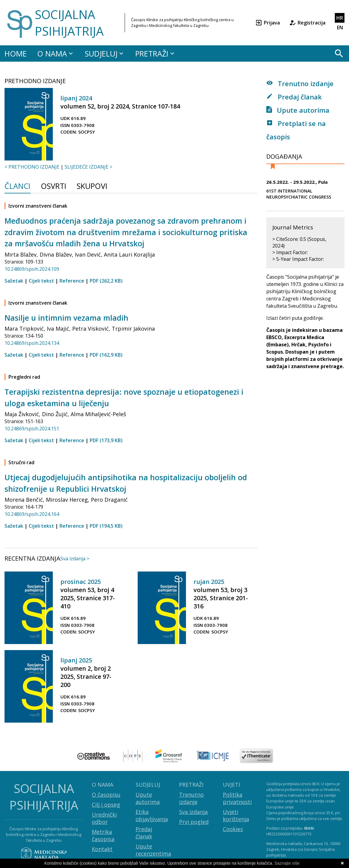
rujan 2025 (209, 582)
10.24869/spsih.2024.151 (32, 429)
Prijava (267, 23)
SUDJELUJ (105, 53)
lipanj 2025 (76, 660)
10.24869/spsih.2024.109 (32, 269)
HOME (16, 53)
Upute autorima (298, 110)
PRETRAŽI (156, 53)
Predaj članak (294, 97)
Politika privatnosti (237, 798)
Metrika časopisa (103, 835)
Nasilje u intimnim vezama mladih (66, 318)
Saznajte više (287, 863)
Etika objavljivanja (152, 815)
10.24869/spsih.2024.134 (32, 343)
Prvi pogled (194, 822)
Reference (72, 281)
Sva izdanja (193, 812)
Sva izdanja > (75, 559)
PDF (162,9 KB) (106, 355)
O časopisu (106, 795)
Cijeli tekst (41, 281)
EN (340, 28)
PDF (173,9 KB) (106, 440)
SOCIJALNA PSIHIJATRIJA (69, 23)
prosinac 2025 (81, 582)
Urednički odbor (104, 818)
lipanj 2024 (76, 98)
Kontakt (102, 849)
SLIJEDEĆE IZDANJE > (88, 167)
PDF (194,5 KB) (106, 526)
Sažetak (14, 281)
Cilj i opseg (106, 805)
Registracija (307, 23)
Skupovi (92, 187)
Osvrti (54, 187)
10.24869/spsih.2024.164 (32, 514)
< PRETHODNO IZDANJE (32, 167)
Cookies (233, 829)
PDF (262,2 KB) (106, 281)
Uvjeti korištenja (236, 815)
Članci (18, 187)
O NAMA (56, 53)
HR (340, 18)
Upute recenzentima (153, 850)
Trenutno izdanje (300, 83)
